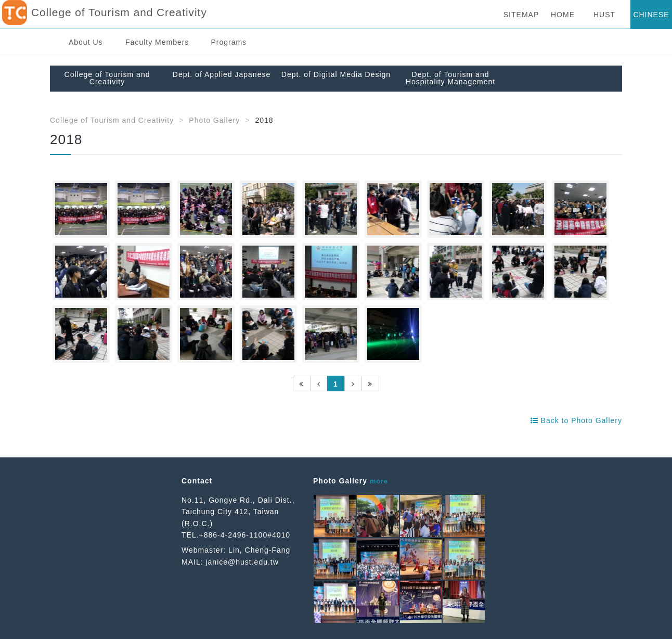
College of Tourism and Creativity (107, 78)
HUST (604, 15)
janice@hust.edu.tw (242, 562)
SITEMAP (521, 15)
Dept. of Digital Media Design (336, 74)
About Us (86, 42)
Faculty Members (157, 42)
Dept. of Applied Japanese (222, 74)
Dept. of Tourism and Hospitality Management (450, 78)
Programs (229, 42)
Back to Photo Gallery (576, 420)
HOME (563, 15)
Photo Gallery (214, 120)
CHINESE (651, 15)
